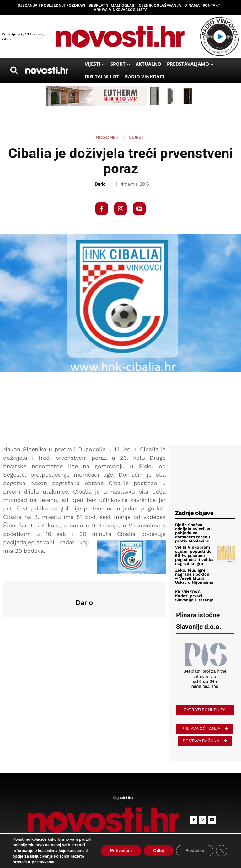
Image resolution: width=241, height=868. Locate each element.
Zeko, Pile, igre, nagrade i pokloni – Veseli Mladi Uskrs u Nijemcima (194, 576)
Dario (100, 184)
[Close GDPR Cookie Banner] (222, 851)
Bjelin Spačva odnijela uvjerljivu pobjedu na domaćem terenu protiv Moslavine (193, 533)
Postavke (195, 851)
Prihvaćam (121, 851)
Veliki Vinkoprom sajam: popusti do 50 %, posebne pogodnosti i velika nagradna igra (194, 555)
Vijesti (137, 137)
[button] (14, 70)
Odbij (159, 851)
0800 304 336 (205, 687)
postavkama (43, 862)
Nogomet (107, 137)
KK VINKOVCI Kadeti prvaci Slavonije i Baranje (194, 596)
